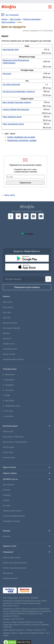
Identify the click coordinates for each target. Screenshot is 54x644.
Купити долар (8, 447)
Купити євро (8, 452)
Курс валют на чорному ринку (15, 442)
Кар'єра (6, 500)
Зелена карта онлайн (12, 558)
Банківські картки (10, 323)
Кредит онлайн (9, 354)
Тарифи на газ (9, 344)
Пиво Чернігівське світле (13, 124)
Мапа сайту (10, 195)
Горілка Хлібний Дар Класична (16, 109)
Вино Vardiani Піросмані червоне (17, 102)
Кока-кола (7, 74)
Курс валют (8, 302)
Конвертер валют (10, 349)
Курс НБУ (7, 318)
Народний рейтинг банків (13, 359)
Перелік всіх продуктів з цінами (22, 140)
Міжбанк (6, 333)
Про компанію (9, 485)
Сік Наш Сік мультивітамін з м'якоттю (19, 91)
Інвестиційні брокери (11, 328)
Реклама (6, 536)
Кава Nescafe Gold (11, 49)
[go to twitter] (26, 216)
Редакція (7, 495)
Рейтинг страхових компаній (15, 568)
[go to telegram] (18, 216)
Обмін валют (8, 432)
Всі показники (12, 15)
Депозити (7, 339)
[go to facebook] (11, 216)
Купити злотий (9, 458)
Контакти (7, 490)
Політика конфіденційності (14, 516)
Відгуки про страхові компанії (15, 563)
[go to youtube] (41, 216)
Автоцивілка (8, 573)
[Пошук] (48, 279)
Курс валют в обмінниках (13, 437)
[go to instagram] (33, 216)
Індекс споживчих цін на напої (21, 137)
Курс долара (8, 307)
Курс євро (7, 312)
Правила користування (12, 511)
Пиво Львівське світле (12, 117)
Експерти (7, 506)
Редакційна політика (11, 521)
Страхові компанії (10, 578)
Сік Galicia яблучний (11, 84)
